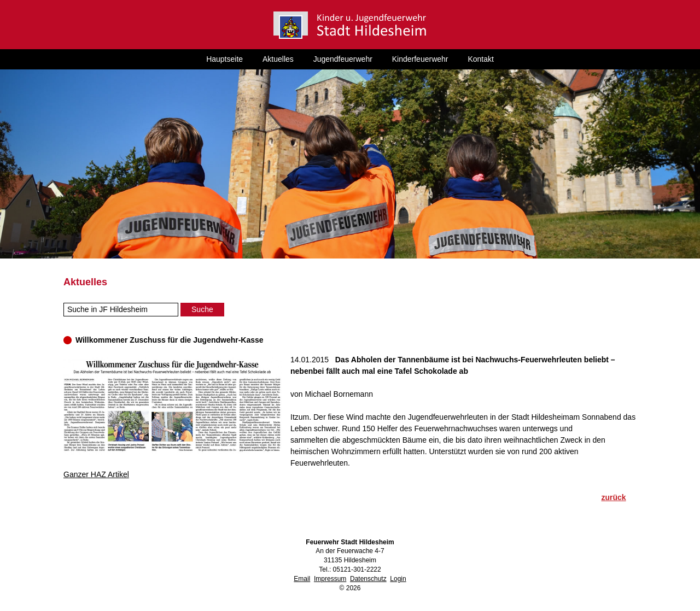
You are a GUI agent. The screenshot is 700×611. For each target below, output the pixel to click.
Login (398, 579)
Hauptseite (224, 59)
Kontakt (480, 59)
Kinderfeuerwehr (420, 59)
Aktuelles (278, 59)
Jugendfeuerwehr (343, 59)
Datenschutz (368, 579)
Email (302, 579)
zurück (613, 497)
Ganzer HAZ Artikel (96, 474)
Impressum (330, 579)
